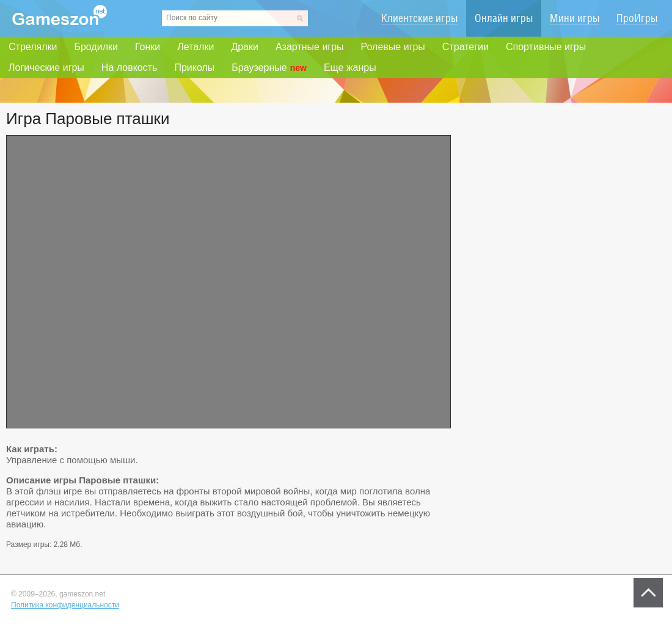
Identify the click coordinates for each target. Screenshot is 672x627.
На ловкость (130, 68)
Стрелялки (33, 47)
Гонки (148, 47)
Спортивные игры (546, 47)
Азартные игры (310, 47)
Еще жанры (350, 68)
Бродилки (96, 47)
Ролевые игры (393, 47)
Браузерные (269, 68)
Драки (245, 47)
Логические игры (46, 68)
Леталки (195, 47)
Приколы (194, 68)
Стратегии (466, 47)
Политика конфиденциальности (65, 605)
